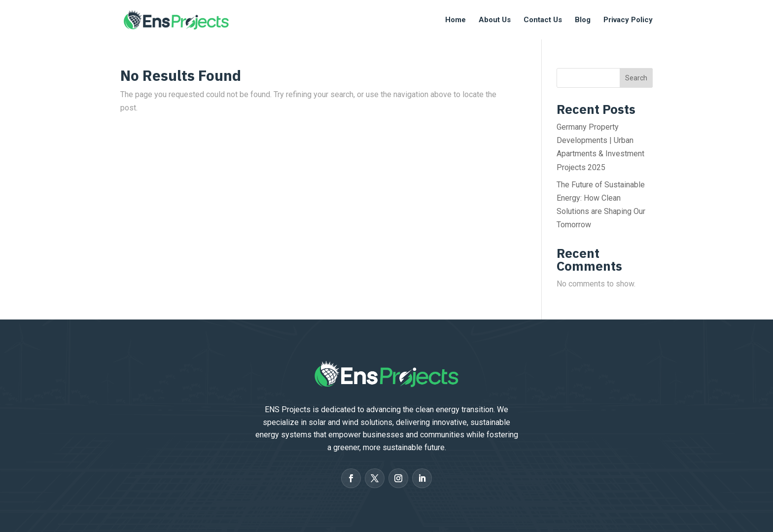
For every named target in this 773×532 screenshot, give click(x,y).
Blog (583, 20)
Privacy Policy (628, 20)
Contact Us (543, 20)
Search (636, 78)
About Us (495, 20)
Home (456, 20)
